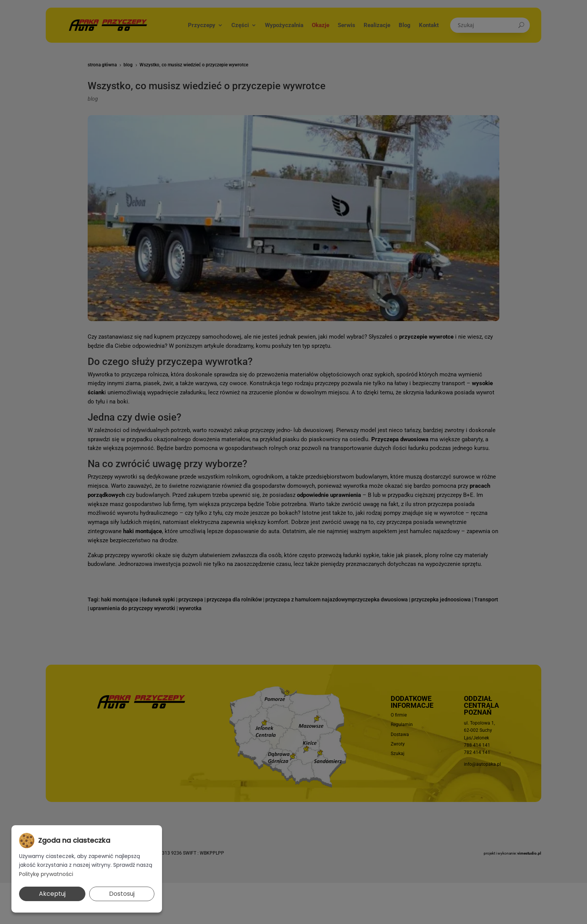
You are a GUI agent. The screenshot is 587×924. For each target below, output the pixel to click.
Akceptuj (52, 894)
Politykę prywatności (46, 874)
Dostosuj (122, 894)
